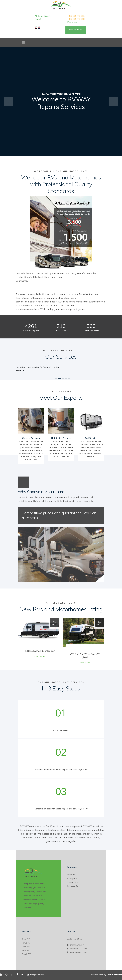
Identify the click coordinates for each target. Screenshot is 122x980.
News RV (26, 943)
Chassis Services (31, 438)
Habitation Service (61, 438)
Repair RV (26, 954)
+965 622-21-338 (76, 19)
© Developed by (106, 975)
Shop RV (26, 939)
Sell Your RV (76, 30)
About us (71, 875)
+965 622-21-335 (76, 16)
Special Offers (73, 882)
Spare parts (72, 878)
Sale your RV (72, 886)
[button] (8, 101)
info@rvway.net (77, 945)
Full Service (91, 438)
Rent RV (25, 950)
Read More (40, 656)
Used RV (26, 947)
